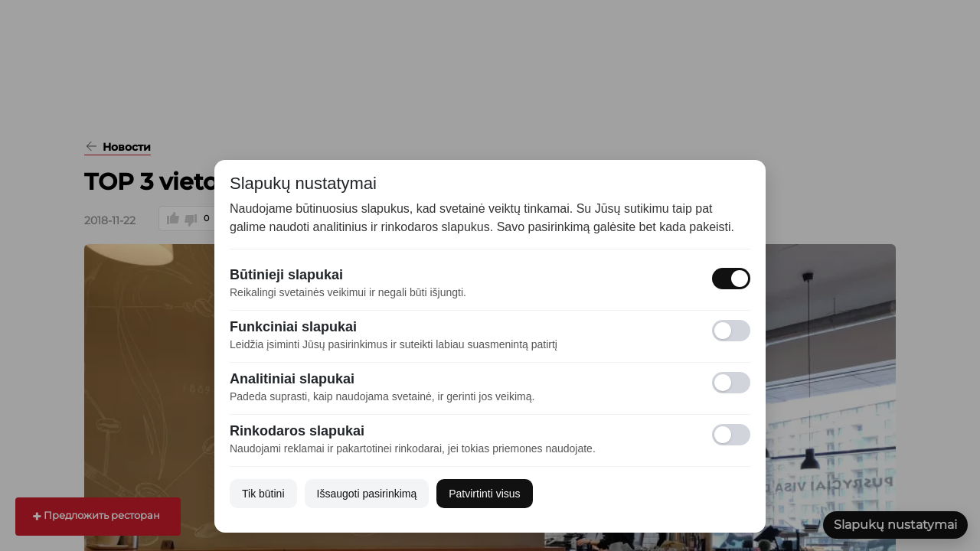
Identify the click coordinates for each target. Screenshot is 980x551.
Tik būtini (263, 494)
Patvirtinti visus (484, 494)
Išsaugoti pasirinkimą (367, 494)
